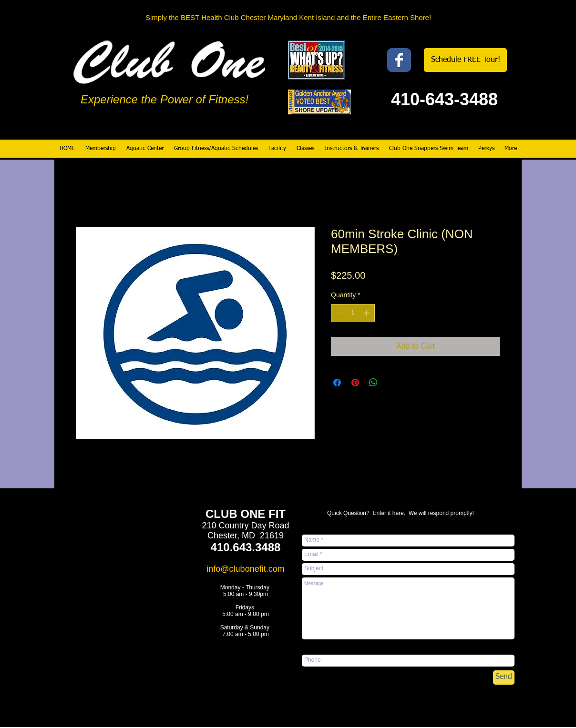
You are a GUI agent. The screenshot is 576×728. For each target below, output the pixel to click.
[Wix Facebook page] (399, 60)
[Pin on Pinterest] (355, 383)
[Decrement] (338, 313)
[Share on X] (391, 383)
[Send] (504, 677)
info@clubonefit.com (245, 569)
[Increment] (367, 313)
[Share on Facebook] (337, 383)
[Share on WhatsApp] (373, 383)
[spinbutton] (353, 313)
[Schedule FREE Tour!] (465, 60)
